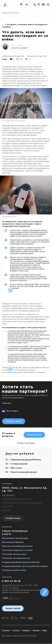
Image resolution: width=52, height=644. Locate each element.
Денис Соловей (19, 48)
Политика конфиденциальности (17, 499)
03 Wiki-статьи (14, 468)
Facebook (6, 630)
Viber (47, 631)
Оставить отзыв (34, 435)
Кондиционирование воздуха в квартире (21, 562)
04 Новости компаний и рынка (21, 472)
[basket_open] (44, 4)
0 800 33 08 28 (11, 581)
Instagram (27, 630)
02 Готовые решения (17, 464)
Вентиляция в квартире (13, 542)
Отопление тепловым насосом (16, 558)
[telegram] (26, 6)
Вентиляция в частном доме (15, 538)
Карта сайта (8, 506)
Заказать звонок (13, 608)
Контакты (7, 510)
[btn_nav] (48, 4)
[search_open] (39, 4)
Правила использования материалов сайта (22, 503)
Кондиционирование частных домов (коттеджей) (25, 566)
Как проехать (8, 495)
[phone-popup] (35, 4)
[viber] (21, 6)
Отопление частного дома (14, 554)
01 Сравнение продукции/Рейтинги (23, 460)
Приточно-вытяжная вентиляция (17, 546)
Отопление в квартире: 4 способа (17, 550)
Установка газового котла (14, 570)
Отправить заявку (14, 421)
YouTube (17, 630)
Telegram (38, 630)
